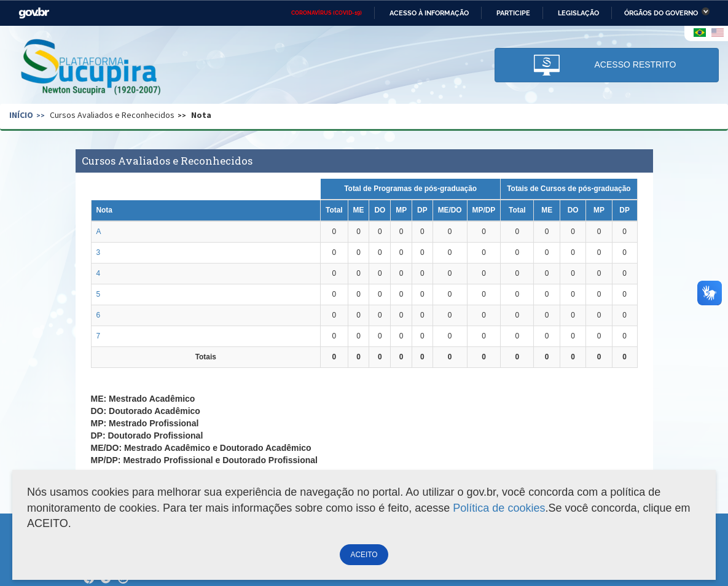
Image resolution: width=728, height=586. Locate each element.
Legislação (578, 13)
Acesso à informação (429, 13)
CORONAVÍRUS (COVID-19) (327, 13)
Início (21, 115)
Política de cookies (499, 508)
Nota (201, 115)
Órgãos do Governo (661, 13)
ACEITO (364, 555)
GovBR (34, 13)
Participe (513, 13)
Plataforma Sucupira (92, 68)
